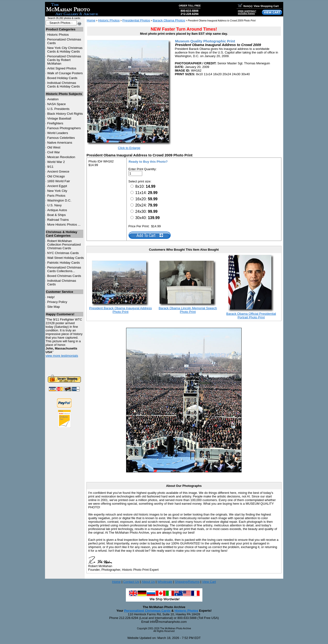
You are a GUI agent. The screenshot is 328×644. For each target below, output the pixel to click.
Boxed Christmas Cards (64, 276)
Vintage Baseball (59, 118)
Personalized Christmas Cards (147, 611)
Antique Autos (57, 210)
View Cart (209, 582)
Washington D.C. (59, 200)
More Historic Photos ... (64, 225)
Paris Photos (56, 196)
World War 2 (56, 162)
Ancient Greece (58, 171)
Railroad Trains (58, 220)
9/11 (50, 167)
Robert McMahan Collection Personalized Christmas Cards (64, 245)
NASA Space (56, 104)
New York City (57, 191)
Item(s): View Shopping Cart (258, 6)
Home (91, 20)
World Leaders (58, 133)
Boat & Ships (56, 215)
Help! (51, 297)
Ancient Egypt (57, 186)
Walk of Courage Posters (65, 73)
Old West (54, 147)
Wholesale (165, 582)
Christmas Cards (63, 253)
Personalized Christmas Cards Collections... (64, 269)
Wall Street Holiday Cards (65, 258)
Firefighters (55, 123)
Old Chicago (56, 176)
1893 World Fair (59, 181)
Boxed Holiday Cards (62, 78)
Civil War (54, 152)
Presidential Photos (136, 20)
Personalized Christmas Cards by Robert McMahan (64, 60)
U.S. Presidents (58, 109)
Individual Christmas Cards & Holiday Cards (64, 85)
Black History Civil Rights (65, 114)
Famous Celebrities (61, 138)
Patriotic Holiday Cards (64, 263)
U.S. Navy (54, 205)
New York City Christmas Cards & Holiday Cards (65, 50)
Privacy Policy (57, 302)
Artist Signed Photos (62, 68)
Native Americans (60, 143)
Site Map (54, 307)
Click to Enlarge (129, 148)
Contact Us (131, 582)
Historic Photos (58, 35)
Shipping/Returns (187, 582)
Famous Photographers (64, 128)
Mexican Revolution (61, 157)
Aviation (53, 99)
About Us (148, 582)
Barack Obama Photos (169, 20)
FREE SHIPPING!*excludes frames (247, 12)
